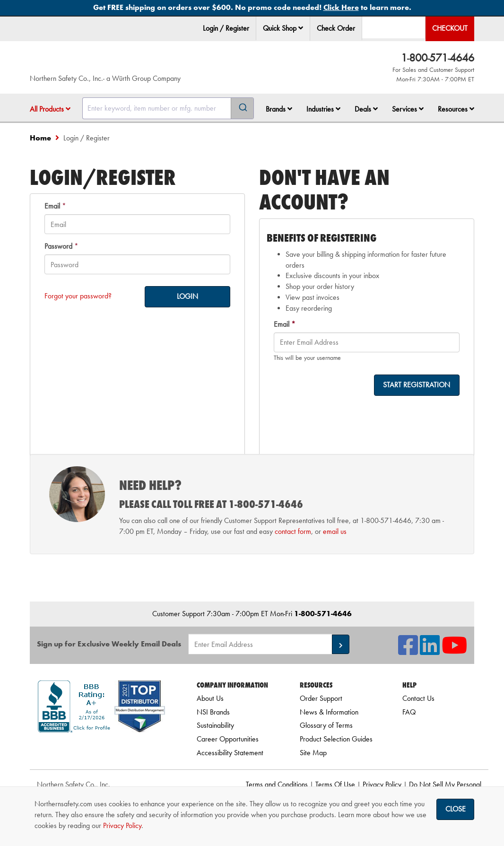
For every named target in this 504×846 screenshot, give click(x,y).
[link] (102, 749)
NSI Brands (213, 712)
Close (456, 809)
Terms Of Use (335, 784)
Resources (456, 109)
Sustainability (215, 725)
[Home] (120, 64)
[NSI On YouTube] (454, 651)
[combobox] (168, 108)
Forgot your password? (78, 296)
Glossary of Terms (326, 725)
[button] (301, 28)
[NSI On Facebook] (408, 651)
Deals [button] (366, 109)
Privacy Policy (382, 784)
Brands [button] (279, 109)
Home (40, 138)
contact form (293, 531)
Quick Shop (283, 28)
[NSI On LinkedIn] (430, 651)
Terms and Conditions (277, 784)
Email (52, 206)
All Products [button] (50, 109)
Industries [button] (323, 109)
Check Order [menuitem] (336, 28)
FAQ (409, 712)
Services (408, 109)
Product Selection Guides (336, 739)
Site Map (313, 753)
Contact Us (418, 698)
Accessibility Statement (230, 753)
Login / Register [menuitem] (226, 28)
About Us (210, 698)
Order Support (321, 698)
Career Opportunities (228, 739)
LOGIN (187, 296)
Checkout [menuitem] (450, 28)
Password (58, 246)
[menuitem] (283, 29)
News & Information (329, 712)
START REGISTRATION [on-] (417, 385)
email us (335, 531)
